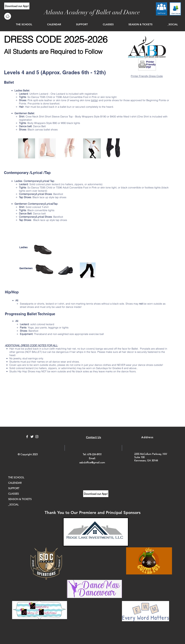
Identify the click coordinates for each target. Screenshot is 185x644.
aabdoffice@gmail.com (92, 462)
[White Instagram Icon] (37, 437)
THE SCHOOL (16, 477)
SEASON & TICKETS (20, 499)
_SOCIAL (13, 505)
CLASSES (13, 494)
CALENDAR (15, 483)
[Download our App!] (17, 6)
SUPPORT (14, 488)
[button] (19, 24)
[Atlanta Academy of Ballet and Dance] (92, 12)
